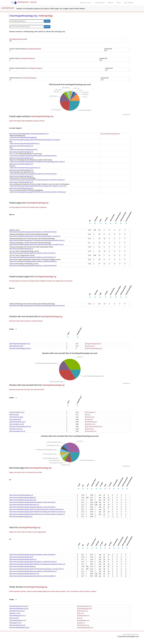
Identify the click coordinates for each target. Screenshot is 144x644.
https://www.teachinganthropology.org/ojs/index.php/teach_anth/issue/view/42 (32, 257)
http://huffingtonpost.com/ (18, 616)
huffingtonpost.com (84, 616)
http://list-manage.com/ (17, 412)
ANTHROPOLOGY (8, 8)
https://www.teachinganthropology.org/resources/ (25, 168)
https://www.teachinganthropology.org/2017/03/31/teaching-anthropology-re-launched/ (35, 140)
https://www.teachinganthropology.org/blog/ (24, 137)
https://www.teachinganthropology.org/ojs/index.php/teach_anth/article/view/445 (33, 232)
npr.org (80, 618)
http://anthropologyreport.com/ (19, 609)
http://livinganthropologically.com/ (20, 344)
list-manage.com (91, 412)
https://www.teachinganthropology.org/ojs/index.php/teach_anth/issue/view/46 (32, 253)
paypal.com (82, 623)
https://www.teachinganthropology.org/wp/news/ (25, 144)
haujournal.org (90, 417)
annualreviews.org (84, 625)
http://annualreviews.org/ (17, 625)
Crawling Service (99, 3)
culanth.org (89, 419)
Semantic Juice (24, 2)
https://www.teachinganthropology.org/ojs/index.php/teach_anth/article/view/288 (33, 266)
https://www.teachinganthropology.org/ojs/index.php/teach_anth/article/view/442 (33, 562)
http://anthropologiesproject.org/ (19, 628)
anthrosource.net (83, 611)
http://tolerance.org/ (16, 429)
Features (111, 3)
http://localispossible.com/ (18, 620)
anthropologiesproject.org (86, 628)
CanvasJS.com (126, 115)
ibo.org (88, 415)
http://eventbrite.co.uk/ (17, 424)
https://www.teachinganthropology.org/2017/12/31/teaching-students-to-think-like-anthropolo (38, 180)
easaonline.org (90, 346)
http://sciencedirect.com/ (17, 431)
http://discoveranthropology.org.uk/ (20, 348)
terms (131, 634)
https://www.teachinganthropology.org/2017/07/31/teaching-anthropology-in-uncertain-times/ (37, 245)
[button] (90, 224)
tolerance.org (90, 429)
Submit (47, 21)
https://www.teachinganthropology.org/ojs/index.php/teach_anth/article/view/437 (33, 571)
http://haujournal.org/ (16, 417)
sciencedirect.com (91, 431)
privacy (136, 634)
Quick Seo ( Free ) (86, 3)
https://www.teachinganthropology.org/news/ (24, 150)
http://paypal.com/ (15, 623)
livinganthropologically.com (94, 344)
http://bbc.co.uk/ (15, 613)
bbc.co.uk (81, 613)
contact (125, 634)
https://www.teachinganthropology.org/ (21, 146)
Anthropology (46, 16)
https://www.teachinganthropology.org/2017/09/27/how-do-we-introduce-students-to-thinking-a (38, 192)
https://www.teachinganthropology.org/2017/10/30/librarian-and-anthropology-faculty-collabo (38, 162)
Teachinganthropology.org (23, 16)
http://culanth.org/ (15, 419)
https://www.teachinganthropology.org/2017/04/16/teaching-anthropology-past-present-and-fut (37, 240)
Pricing (119, 3)
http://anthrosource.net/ (17, 611)
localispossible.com (84, 620)
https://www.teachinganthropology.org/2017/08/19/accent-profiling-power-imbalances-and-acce (38, 186)
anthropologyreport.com (85, 609)
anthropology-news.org (85, 606)
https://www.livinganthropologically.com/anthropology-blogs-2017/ (29, 134)
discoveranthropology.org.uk (94, 348)
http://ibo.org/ (14, 415)
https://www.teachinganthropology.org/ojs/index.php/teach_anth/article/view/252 (33, 261)
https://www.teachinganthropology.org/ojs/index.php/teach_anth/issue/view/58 (34, 174)
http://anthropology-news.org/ (19, 606)
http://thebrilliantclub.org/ (17, 422)
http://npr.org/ (14, 618)
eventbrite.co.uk (91, 424)
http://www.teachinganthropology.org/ (21, 517)
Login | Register (128, 3)
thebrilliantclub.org (91, 422)
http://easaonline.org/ (16, 346)
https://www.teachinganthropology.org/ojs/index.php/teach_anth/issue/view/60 (34, 156)
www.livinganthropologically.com (111, 134)
